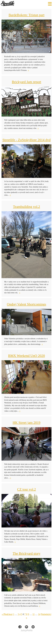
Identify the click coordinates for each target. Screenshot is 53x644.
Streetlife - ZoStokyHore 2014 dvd (26, 140)
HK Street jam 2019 (26, 423)
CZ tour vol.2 (26, 489)
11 (34, 614)
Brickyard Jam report (26, 82)
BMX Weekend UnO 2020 (26, 356)
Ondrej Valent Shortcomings (27, 304)
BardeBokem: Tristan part (26, 15)
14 (39, 614)
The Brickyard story (26, 553)
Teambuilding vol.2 (26, 207)
